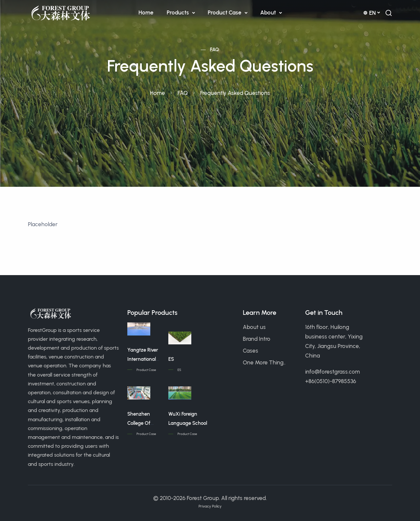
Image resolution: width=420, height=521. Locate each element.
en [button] (369, 13)
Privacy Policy (210, 506)
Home (146, 12)
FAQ (214, 50)
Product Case (225, 12)
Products (178, 12)
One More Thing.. (264, 362)
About (269, 12)
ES (171, 359)
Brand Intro (257, 339)
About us (254, 327)
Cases (251, 351)
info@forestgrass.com (333, 372)
